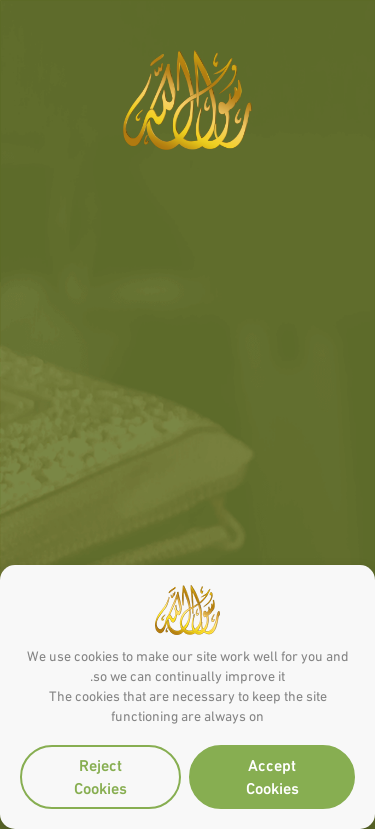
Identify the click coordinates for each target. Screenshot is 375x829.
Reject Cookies (100, 775)
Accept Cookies (272, 775)
